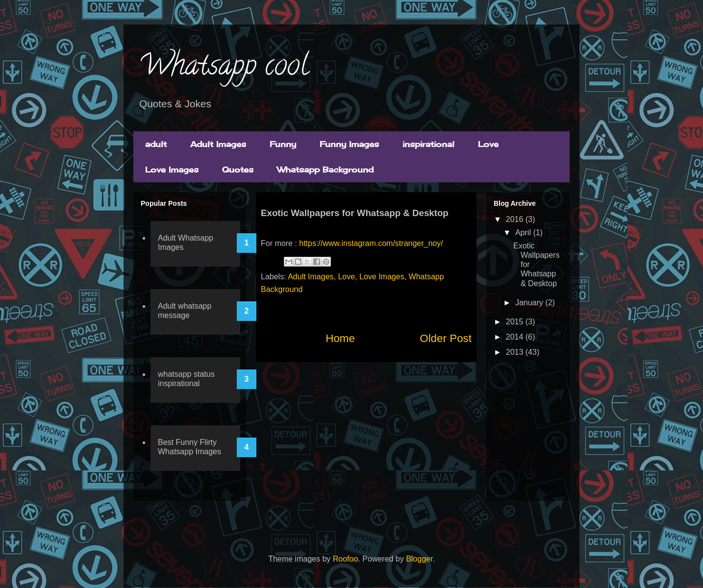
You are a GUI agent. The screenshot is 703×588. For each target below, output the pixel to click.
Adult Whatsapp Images (186, 243)
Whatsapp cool (223, 68)
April (524, 233)
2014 (516, 337)
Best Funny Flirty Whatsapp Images (189, 447)
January (530, 303)
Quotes (238, 170)
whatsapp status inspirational (186, 379)
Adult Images (218, 144)
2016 (516, 219)
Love (488, 144)
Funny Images (349, 144)
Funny (283, 144)
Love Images (172, 170)
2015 (516, 322)
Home (340, 338)
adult (156, 144)
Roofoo (346, 559)
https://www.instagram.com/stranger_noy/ (371, 243)
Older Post (446, 338)
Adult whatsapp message (185, 311)
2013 (516, 352)
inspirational (428, 144)
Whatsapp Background (325, 170)
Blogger (419, 559)
